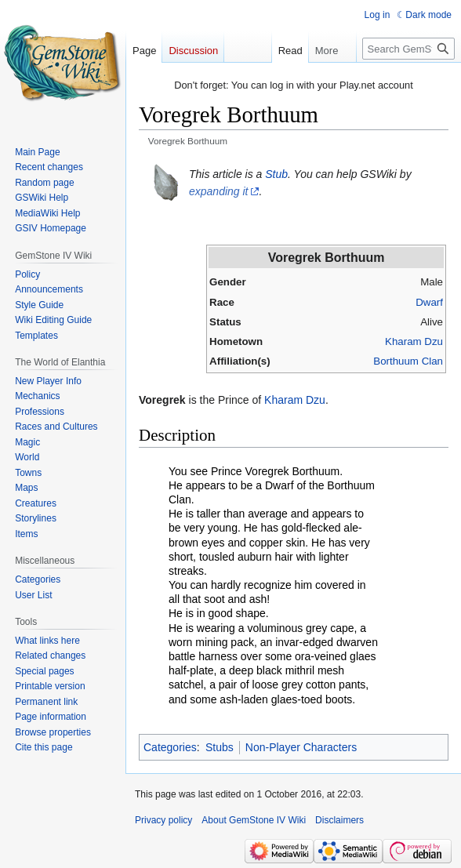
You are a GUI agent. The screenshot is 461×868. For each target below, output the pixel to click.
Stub (276, 174)
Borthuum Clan (408, 361)
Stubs (220, 747)
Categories (170, 747)
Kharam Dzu (414, 341)
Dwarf (429, 302)
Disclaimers (339, 820)
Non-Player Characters (301, 747)
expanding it (219, 191)
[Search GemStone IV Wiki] (408, 49)
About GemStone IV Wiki (254, 820)
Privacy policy (163, 820)
